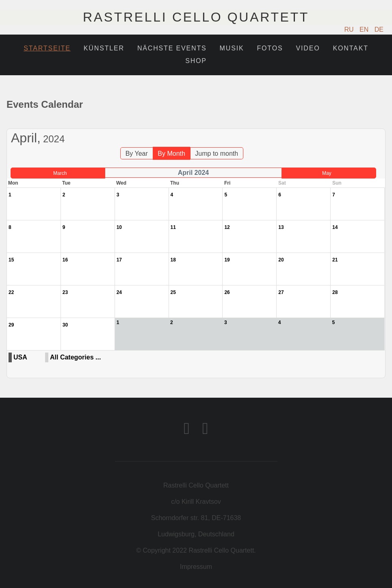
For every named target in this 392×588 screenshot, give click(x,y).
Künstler (104, 48)
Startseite (47, 48)
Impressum (196, 567)
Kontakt (351, 48)
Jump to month (217, 154)
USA (20, 357)
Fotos (270, 48)
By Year (137, 154)
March (60, 173)
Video (308, 48)
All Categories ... (75, 357)
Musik (232, 48)
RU (350, 29)
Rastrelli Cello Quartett (196, 17)
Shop (196, 61)
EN (365, 29)
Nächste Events (172, 48)
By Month (171, 154)
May (327, 173)
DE (379, 29)
